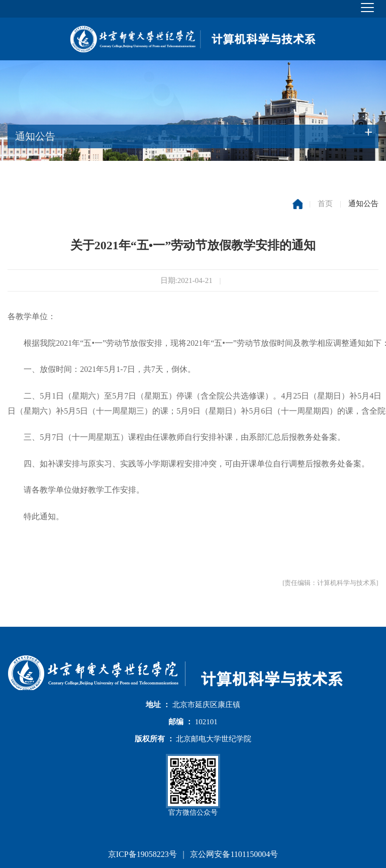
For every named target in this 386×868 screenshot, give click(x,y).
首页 (325, 204)
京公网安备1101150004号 (234, 854)
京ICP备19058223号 (142, 854)
